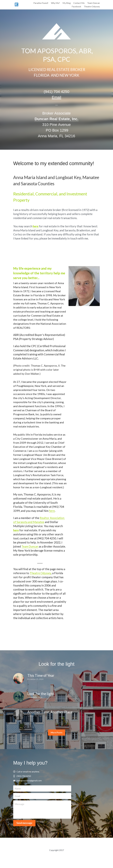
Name (18, 788)
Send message (24, 823)
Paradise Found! (41, 3)
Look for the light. (41, 694)
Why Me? (55, 3)
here (52, 511)
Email (17, 796)
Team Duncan (30, 546)
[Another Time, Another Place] (19, 715)
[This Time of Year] (19, 678)
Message (19, 804)
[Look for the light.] (19, 697)
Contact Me (79, 3)
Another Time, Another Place (50, 712)
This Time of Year (41, 676)
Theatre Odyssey (40, 573)
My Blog (67, 3)
